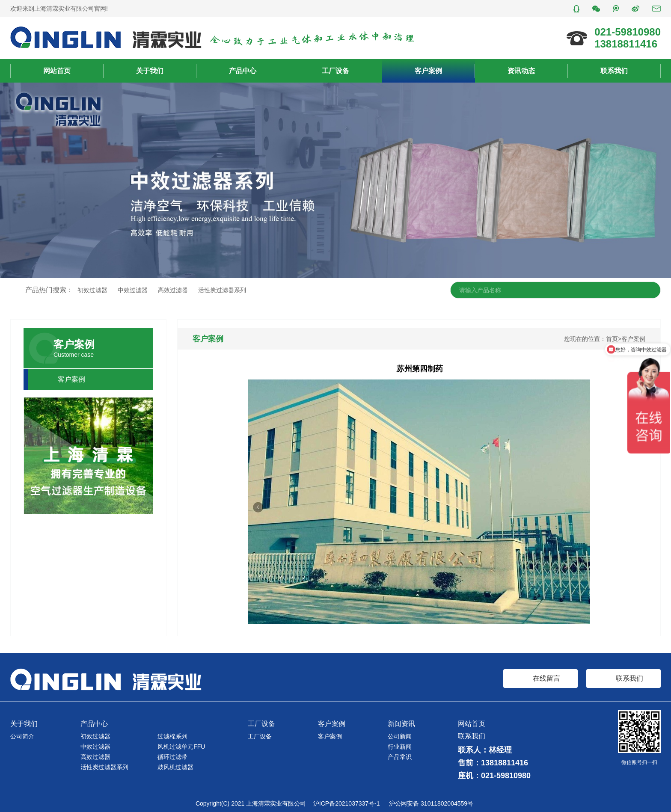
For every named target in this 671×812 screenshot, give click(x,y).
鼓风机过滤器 (175, 767)
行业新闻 (400, 747)
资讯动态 (521, 71)
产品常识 (400, 757)
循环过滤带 (172, 757)
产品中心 (243, 71)
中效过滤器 (133, 290)
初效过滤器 (92, 290)
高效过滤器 (173, 290)
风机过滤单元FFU (181, 747)
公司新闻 (400, 736)
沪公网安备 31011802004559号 (431, 803)
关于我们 (150, 71)
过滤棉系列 (172, 736)
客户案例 (428, 71)
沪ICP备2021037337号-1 (347, 803)
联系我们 (614, 71)
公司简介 (22, 736)
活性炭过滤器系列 (222, 290)
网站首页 (57, 71)
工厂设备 (335, 71)
